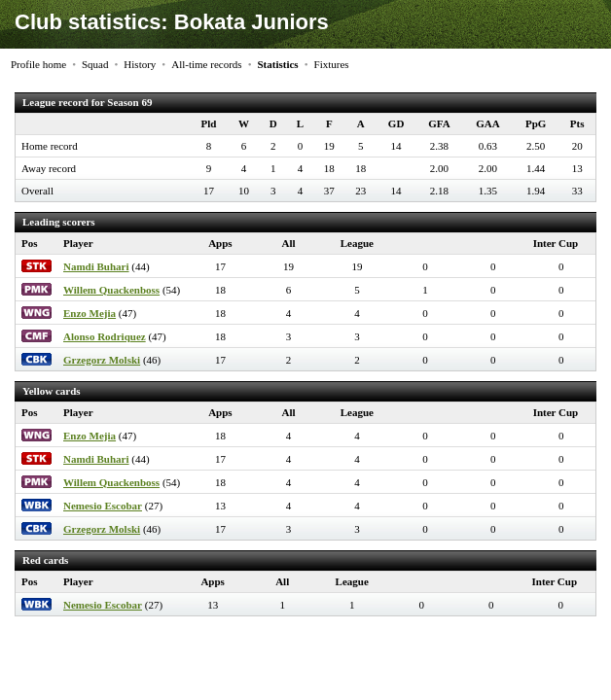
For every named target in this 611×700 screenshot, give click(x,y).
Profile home (38, 64)
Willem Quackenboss (111, 290)
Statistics (277, 64)
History (140, 64)
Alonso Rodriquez (105, 336)
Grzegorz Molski (102, 360)
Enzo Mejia (90, 313)
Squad (95, 64)
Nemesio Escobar (103, 506)
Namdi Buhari (96, 266)
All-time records (206, 64)
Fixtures (332, 64)
